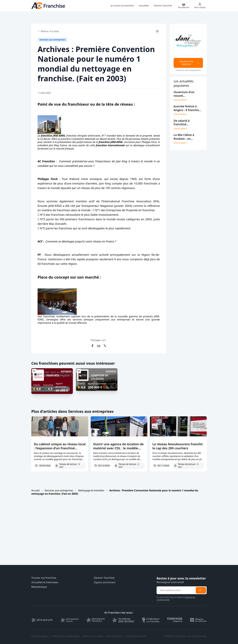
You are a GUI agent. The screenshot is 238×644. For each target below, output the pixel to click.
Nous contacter (114, 636)
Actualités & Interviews (45, 582)
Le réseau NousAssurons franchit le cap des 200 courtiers (177, 446)
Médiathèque (39, 587)
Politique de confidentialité (66, 636)
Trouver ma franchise (44, 578)
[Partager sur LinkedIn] (99, 346)
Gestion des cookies (93, 636)
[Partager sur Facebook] (92, 346)
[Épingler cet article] (157, 31)
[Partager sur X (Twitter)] (105, 346)
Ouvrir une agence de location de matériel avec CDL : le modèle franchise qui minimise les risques (119, 448)
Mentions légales (40, 636)
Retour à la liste (48, 31)
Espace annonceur (105, 582)
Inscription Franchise (136, 636)
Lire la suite (181, 100)
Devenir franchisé (104, 578)
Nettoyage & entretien (91, 490)
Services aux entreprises (59, 490)
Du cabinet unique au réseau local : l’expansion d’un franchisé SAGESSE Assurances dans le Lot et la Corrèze (60, 450)
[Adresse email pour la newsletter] (176, 590)
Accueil (35, 490)
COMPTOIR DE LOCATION (100, 377)
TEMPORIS (53, 375)
